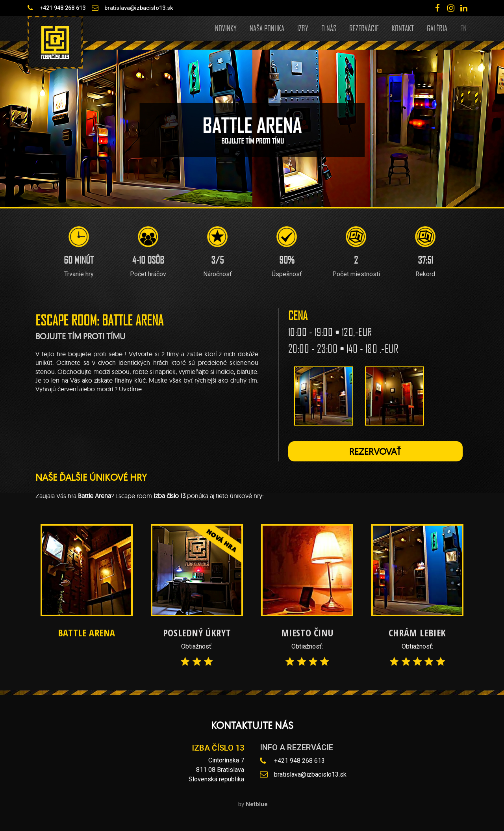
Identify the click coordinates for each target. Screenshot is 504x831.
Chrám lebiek (417, 633)
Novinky (226, 28)
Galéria (437, 28)
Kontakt (403, 28)
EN (463, 28)
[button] (375, 452)
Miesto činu (307, 633)
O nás (329, 28)
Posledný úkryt (197, 633)
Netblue (257, 805)
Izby (303, 28)
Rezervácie (364, 28)
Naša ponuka (267, 28)
